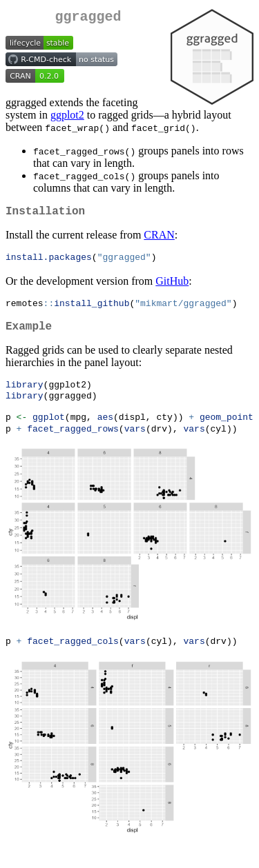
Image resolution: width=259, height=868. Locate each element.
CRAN (159, 240)
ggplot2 (67, 118)
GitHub (172, 287)
